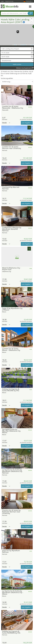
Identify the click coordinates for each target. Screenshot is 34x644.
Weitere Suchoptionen (24, 68)
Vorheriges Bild (2, 95)
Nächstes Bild (32, 95)
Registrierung (9, 1)
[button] (17, 31)
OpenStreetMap (23, 45)
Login (2, 1)
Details (6, 123)
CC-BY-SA (32, 45)
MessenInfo (10, 6)
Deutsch (29, 1)
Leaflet (15, 45)
